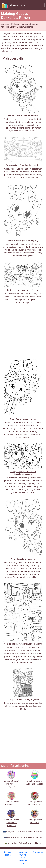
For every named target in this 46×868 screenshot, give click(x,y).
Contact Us (38, 852)
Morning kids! (13, 5)
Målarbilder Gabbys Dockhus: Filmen (25, 843)
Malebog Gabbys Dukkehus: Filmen (17, 27)
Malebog (15, 24)
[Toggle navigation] (41, 5)
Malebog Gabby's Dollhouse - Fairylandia (12, 781)
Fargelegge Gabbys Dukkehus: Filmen (25, 837)
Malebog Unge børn (31, 24)
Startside (5, 24)
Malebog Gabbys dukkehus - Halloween (12, 820)
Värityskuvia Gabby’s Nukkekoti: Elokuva (25, 831)
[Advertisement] (23, 331)
